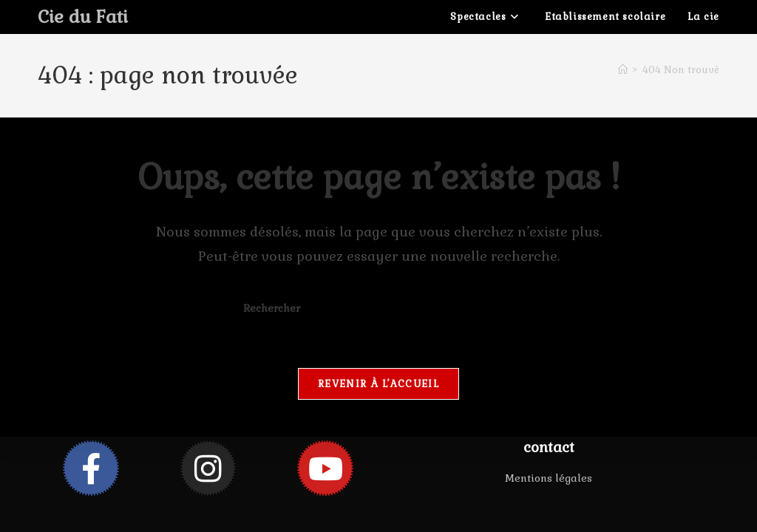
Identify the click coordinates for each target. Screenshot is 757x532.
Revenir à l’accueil (378, 384)
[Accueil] (623, 70)
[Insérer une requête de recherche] (378, 309)
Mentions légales (549, 478)
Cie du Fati (83, 17)
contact (549, 447)
